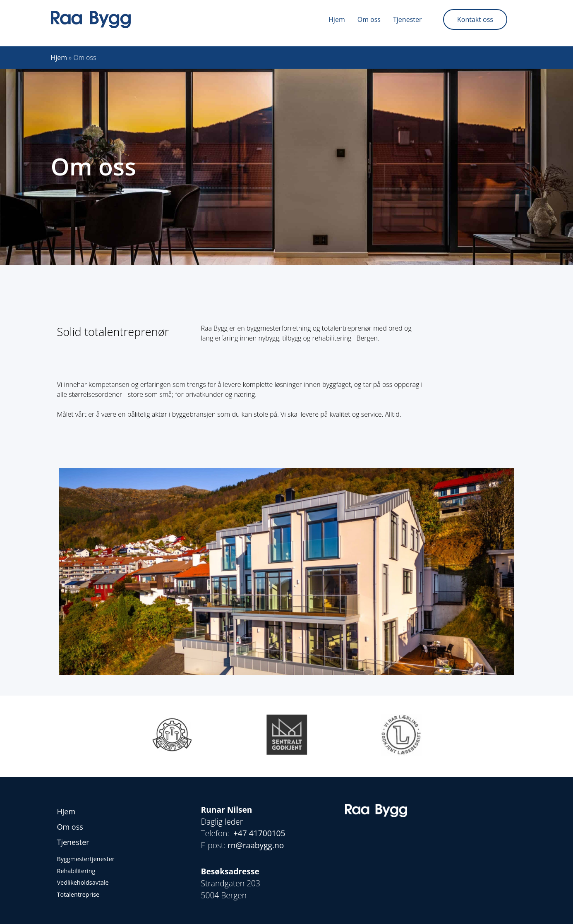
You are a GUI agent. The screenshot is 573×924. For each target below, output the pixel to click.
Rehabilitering (76, 871)
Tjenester (407, 19)
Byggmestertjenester (86, 859)
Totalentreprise (78, 894)
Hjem (337, 19)
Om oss (369, 19)
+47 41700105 (260, 833)
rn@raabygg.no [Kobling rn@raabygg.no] (256, 845)
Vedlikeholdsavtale (83, 882)
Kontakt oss (475, 19)
